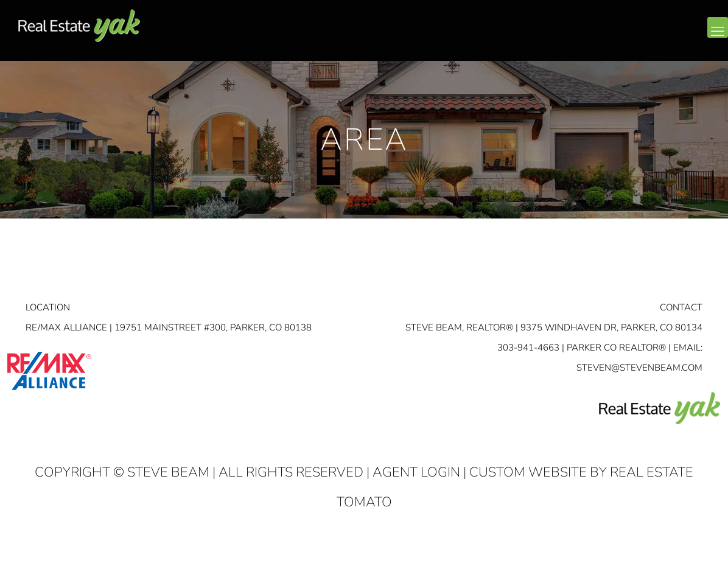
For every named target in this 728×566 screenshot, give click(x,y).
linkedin (668, 37)
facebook (644, 37)
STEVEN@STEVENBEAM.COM (639, 368)
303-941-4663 (528, 348)
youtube (693, 37)
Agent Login (416, 472)
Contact (681, 307)
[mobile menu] (718, 27)
